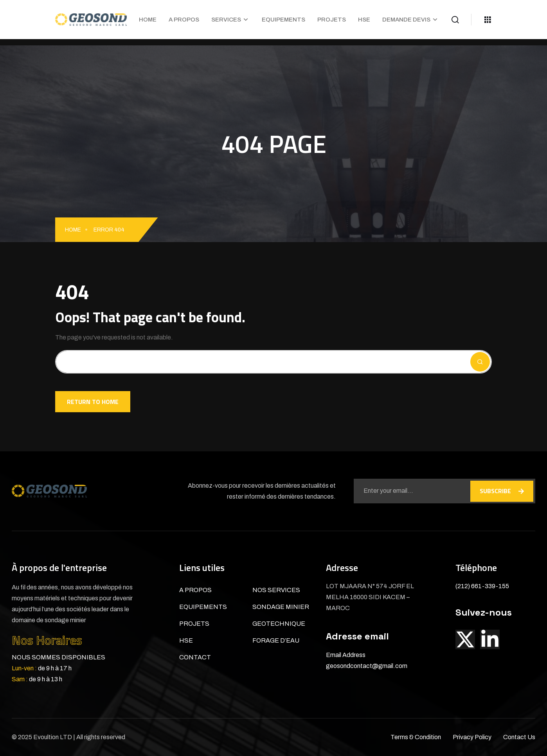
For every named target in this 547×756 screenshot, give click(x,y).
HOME (148, 20)
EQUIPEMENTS (283, 20)
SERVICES (226, 20)
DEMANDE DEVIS (406, 20)
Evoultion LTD (53, 737)
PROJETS (332, 20)
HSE (364, 20)
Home (73, 230)
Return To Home (93, 402)
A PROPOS (184, 20)
